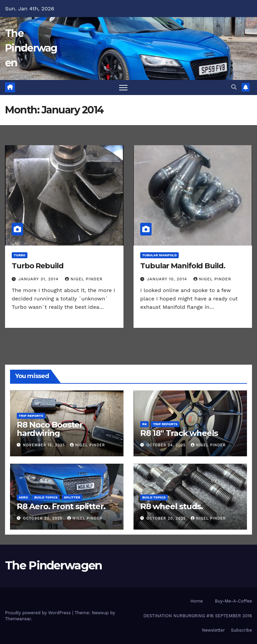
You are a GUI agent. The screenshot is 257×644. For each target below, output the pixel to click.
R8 (144, 424)
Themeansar (18, 619)
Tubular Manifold (159, 255)
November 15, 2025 (45, 445)
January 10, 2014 (168, 279)
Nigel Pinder (84, 279)
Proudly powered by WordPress (39, 613)
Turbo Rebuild (38, 266)
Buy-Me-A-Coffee (233, 601)
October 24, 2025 (167, 445)
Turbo (20, 255)
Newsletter (213, 630)
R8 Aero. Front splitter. (61, 506)
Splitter (72, 497)
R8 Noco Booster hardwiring (50, 429)
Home (197, 601)
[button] (234, 87)
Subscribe (241, 630)
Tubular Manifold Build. (183, 266)
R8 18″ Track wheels (179, 433)
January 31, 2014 (39, 279)
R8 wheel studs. (172, 506)
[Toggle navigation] (123, 87)
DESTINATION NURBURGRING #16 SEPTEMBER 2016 (198, 616)
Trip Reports (31, 416)
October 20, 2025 (44, 518)
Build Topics (46, 497)
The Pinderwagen (31, 48)
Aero (23, 497)
